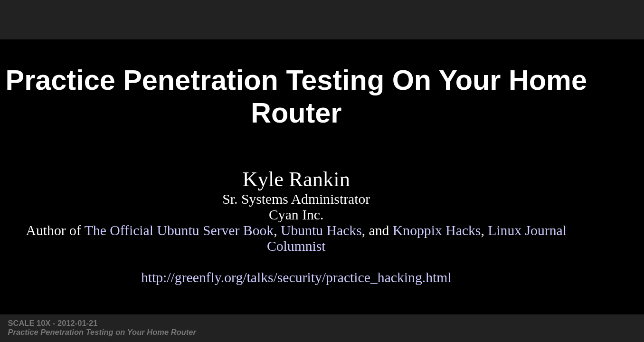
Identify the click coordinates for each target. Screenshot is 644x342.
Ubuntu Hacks (321, 230)
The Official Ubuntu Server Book (179, 230)
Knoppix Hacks (437, 230)
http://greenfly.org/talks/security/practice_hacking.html (296, 277)
